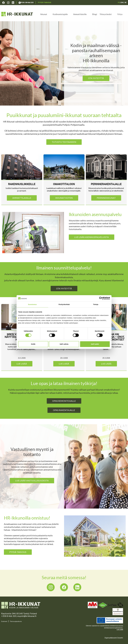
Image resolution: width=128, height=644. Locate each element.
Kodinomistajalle (60, 14)
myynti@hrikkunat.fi (27, 616)
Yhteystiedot (106, 14)
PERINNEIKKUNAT (106, 198)
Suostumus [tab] (32, 304)
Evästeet (4, 621)
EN (122, 2)
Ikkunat (44, 14)
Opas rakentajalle (64, 410)
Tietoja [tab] (96, 304)
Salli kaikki (95, 344)
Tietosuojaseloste (16, 621)
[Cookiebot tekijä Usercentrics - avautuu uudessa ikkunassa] (101, 298)
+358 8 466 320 (9, 616)
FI (119, 2)
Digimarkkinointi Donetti (114, 638)
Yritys (120, 14)
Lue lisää (22, 364)
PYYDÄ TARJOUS (18, 552)
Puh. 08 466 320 (26, 2)
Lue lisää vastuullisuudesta (32, 481)
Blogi (95, 14)
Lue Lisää (120, 629)
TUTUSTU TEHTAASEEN (64, 142)
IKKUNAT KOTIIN (64, 198)
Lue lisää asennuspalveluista (92, 237)
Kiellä (33, 344)
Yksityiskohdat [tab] (64, 304)
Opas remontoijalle (64, 401)
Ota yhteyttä (96, 78)
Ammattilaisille (80, 14)
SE (126, 2)
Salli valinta (64, 344)
